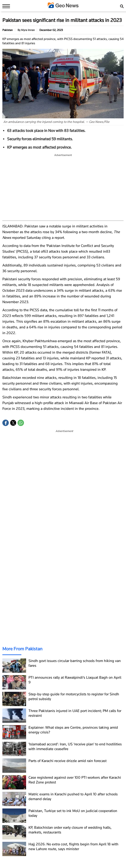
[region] (63, 187)
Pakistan (7, 30)
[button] (6, 423)
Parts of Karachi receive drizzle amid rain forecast (68, 761)
